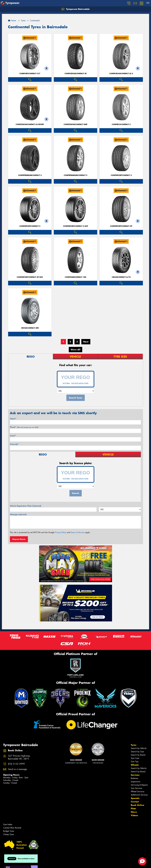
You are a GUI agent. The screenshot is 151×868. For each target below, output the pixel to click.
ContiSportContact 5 (30, 226)
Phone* (24, 427)
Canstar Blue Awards (12, 828)
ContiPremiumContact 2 (30, 175)
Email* (13, 436)
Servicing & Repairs (139, 785)
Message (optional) (18, 514)
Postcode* (14, 444)
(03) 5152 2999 (16, 764)
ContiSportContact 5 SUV (76, 226)
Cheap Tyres (9, 834)
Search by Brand (138, 755)
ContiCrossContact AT (76, 74)
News (134, 812)
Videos (134, 815)
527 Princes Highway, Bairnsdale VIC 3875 (19, 757)
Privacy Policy (61, 532)
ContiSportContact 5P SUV (30, 277)
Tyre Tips (135, 762)
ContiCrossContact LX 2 (121, 74)
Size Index (8, 824)
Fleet (133, 808)
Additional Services (139, 795)
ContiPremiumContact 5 (76, 175)
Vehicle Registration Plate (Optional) (26, 506)
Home (12, 21)
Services (135, 775)
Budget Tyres (9, 831)
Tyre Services (136, 788)
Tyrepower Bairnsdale (75, 9)
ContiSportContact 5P (121, 226)
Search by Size (137, 752)
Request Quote (19, 539)
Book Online (137, 805)
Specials (135, 798)
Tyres (134, 745)
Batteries (134, 778)
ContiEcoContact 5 (121, 124)
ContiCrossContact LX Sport (30, 124)
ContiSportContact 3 (121, 175)
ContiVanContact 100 (75, 277)
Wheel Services (138, 792)
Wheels (135, 765)
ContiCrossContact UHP (75, 124)
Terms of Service (78, 532)
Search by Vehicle (139, 748)
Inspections (136, 782)
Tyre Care (135, 758)
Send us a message (17, 769)
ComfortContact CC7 (30, 74)
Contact (135, 802)
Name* (13, 419)
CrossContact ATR (30, 328)
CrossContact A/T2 (121, 277)
